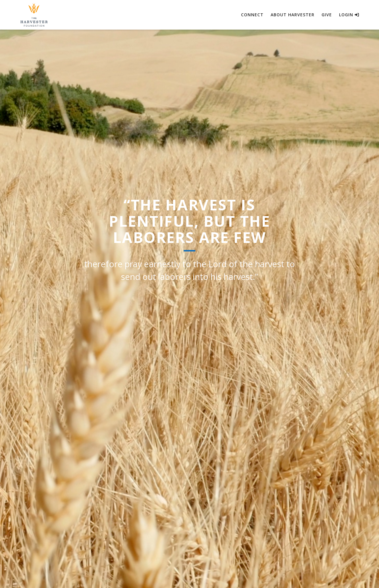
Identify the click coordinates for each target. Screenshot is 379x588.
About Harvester (293, 15)
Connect (252, 15)
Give (327, 15)
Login (349, 15)
